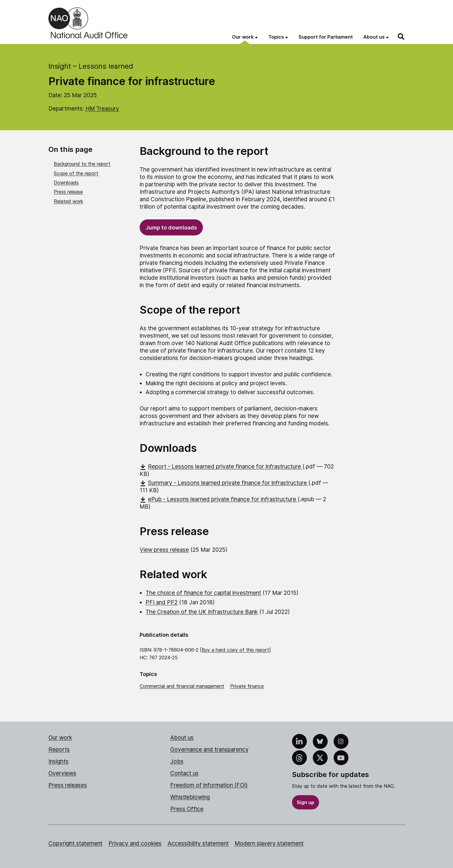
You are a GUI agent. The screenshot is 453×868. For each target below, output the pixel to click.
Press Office (187, 809)
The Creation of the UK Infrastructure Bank (202, 612)
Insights (59, 761)
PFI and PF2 (162, 602)
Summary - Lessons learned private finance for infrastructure (224, 483)
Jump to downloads (171, 228)
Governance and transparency (209, 750)
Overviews (62, 773)
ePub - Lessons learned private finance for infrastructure (219, 499)
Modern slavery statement (269, 843)
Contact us (184, 773)
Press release (68, 192)
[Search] (401, 37)
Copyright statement (75, 843)
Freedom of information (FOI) (209, 785)
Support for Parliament (326, 37)
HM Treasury (102, 109)
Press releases (68, 785)
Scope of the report (76, 173)
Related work (68, 201)
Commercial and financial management (182, 686)
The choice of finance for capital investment (203, 593)
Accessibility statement (198, 843)
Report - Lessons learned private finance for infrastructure (221, 467)
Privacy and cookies (135, 843)
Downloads (66, 183)
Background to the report (82, 164)
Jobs (177, 761)
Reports (59, 750)
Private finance (247, 686)
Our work (60, 738)
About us (182, 738)
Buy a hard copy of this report (235, 650)
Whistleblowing (190, 797)
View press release (164, 550)
